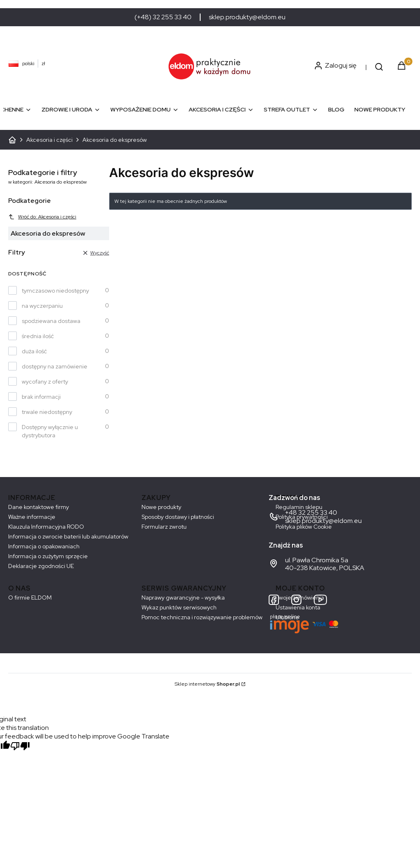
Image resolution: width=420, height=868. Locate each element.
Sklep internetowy (207, 684)
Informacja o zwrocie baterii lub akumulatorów (68, 536)
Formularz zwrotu (164, 527)
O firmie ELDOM (30, 598)
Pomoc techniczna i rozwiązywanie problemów (202, 617)
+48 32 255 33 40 (311, 512)
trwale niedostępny (47, 412)
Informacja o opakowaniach (44, 546)
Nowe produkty (161, 507)
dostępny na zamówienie (55, 366)
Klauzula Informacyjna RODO (46, 527)
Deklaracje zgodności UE (41, 566)
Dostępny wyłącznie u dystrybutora (50, 431)
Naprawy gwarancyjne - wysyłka (183, 598)
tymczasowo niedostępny (55, 291)
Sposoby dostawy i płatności (178, 517)
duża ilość (34, 351)
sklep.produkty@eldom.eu (247, 17)
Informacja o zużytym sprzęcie (48, 556)
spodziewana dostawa (51, 321)
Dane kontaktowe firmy (39, 507)
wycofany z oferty (45, 382)
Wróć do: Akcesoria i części (42, 217)
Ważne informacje (32, 517)
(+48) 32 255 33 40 (163, 17)
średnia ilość (38, 336)
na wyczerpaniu (42, 306)
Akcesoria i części (49, 140)
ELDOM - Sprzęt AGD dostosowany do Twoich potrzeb (12, 140)
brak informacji (41, 397)
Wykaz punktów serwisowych (179, 607)
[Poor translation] (20, 747)
